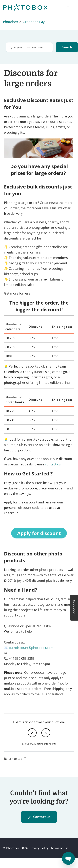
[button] (74, 608)
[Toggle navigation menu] (68, 7)
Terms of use (59, 848)
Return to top (15, 758)
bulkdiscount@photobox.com (31, 648)
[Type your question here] (29, 47)
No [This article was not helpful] (46, 733)
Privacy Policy (39, 848)
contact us (53, 464)
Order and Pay (34, 22)
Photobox (10, 22)
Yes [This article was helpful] (32, 733)
